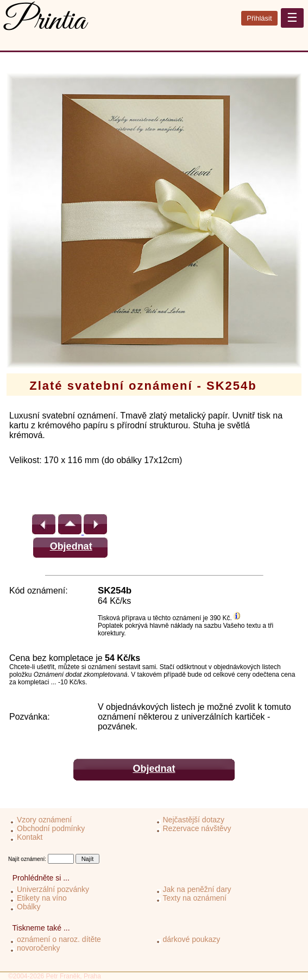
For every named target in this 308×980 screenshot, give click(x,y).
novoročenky (38, 948)
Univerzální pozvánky (53, 889)
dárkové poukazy (192, 939)
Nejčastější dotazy (194, 820)
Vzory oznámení (44, 820)
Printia (45, 21)
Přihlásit (259, 18)
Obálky (29, 907)
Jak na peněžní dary (197, 889)
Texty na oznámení (195, 898)
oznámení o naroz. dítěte (59, 939)
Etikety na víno (42, 898)
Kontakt (30, 837)
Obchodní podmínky (51, 828)
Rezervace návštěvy (197, 828)
